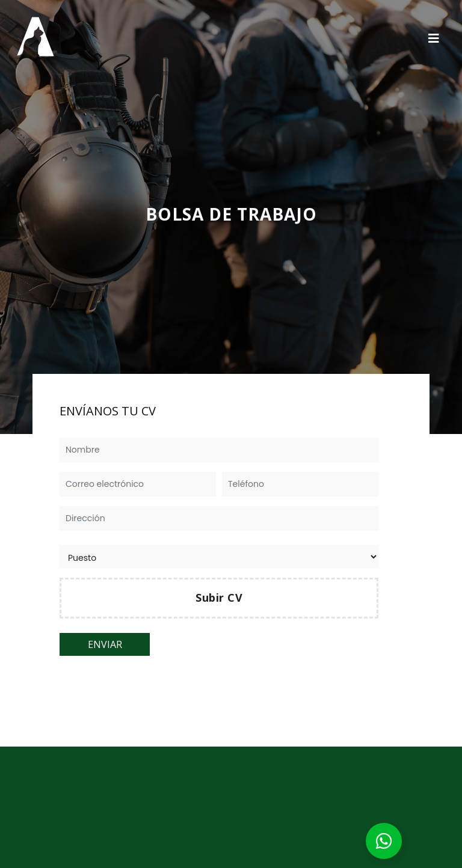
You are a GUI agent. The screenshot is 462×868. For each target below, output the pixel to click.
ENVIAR (105, 644)
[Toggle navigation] (434, 38)
